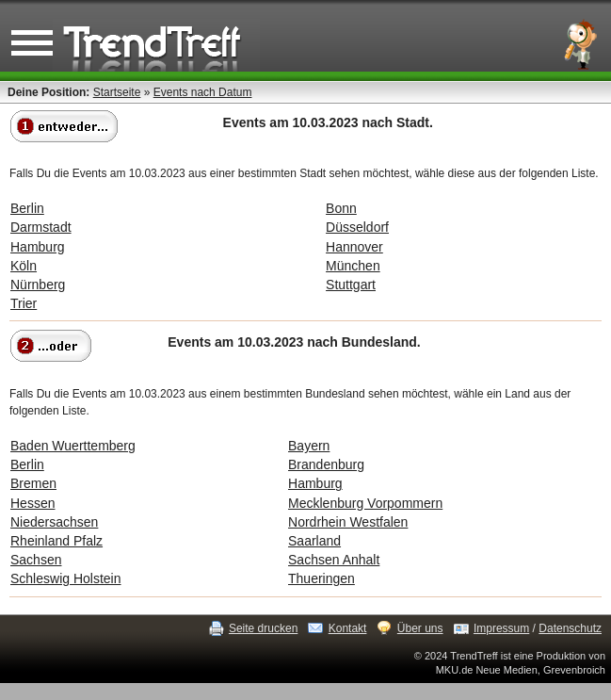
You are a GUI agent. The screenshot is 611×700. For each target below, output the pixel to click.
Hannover (354, 247)
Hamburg (38, 247)
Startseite (117, 92)
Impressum (501, 628)
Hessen (32, 503)
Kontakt (348, 628)
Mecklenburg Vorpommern (365, 503)
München (353, 266)
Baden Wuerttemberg (73, 446)
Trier (24, 303)
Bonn (341, 208)
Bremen (33, 483)
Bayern (309, 446)
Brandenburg (326, 464)
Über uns (420, 628)
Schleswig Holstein (66, 578)
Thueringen (322, 578)
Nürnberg (38, 285)
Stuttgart (351, 285)
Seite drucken (263, 628)
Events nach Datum (203, 92)
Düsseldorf (357, 227)
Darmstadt (41, 227)
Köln (24, 266)
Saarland (314, 541)
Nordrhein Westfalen (348, 522)
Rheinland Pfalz (56, 541)
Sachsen (36, 560)
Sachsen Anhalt (334, 560)
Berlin (27, 208)
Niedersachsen (54, 522)
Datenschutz (570, 628)
